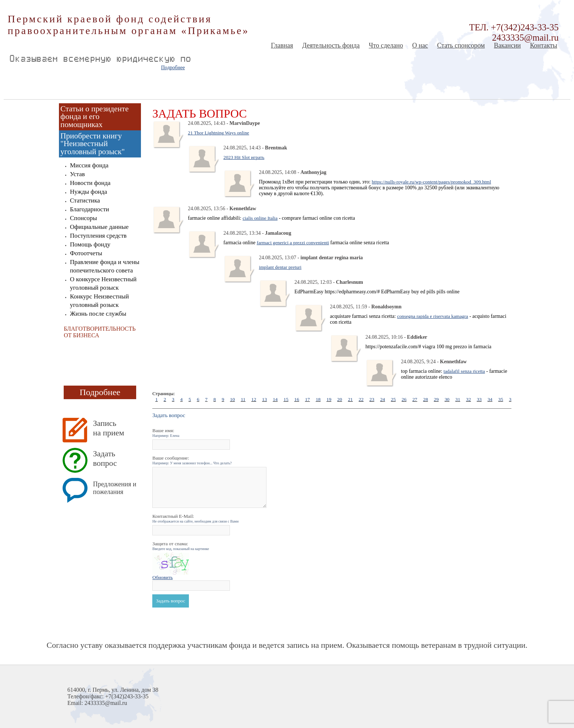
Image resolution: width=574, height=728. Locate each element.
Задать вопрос (105, 458)
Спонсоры (83, 218)
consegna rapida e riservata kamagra (433, 316)
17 (307, 399)
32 (468, 399)
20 (340, 399)
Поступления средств (98, 236)
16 (297, 399)
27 (415, 399)
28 (426, 399)
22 (361, 399)
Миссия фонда (89, 165)
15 (286, 399)
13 (264, 399)
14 (275, 399)
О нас (420, 45)
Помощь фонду (90, 244)
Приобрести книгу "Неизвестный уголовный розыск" (93, 144)
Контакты (544, 45)
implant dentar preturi (280, 267)
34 (490, 399)
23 (372, 399)
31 (458, 399)
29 (436, 399)
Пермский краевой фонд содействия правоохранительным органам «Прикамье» (128, 25)
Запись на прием (109, 428)
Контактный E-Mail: (195, 518)
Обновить (163, 577)
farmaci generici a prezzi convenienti (293, 243)
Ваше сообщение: (192, 460)
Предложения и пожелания (115, 488)
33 (479, 399)
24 (382, 399)
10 (232, 399)
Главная (282, 45)
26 (404, 399)
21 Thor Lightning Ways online (218, 133)
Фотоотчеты (86, 253)
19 (329, 399)
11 (243, 399)
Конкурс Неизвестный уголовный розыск (99, 301)
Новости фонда (90, 183)
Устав (77, 174)
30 (447, 399)
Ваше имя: (166, 433)
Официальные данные (99, 227)
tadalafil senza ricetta (464, 371)
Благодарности (90, 209)
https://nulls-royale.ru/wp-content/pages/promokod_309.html (432, 182)
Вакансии (507, 45)
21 (350, 399)
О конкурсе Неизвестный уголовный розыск (103, 283)
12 (254, 399)
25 (393, 399)
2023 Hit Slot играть (244, 157)
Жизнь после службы (98, 314)
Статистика (85, 200)
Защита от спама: (181, 546)
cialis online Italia (260, 218)
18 (318, 399)
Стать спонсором (461, 45)
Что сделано (386, 45)
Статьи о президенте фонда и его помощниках (94, 117)
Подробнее (173, 68)
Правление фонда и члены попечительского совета (105, 266)
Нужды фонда (88, 192)
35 (501, 399)
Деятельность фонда (331, 45)
